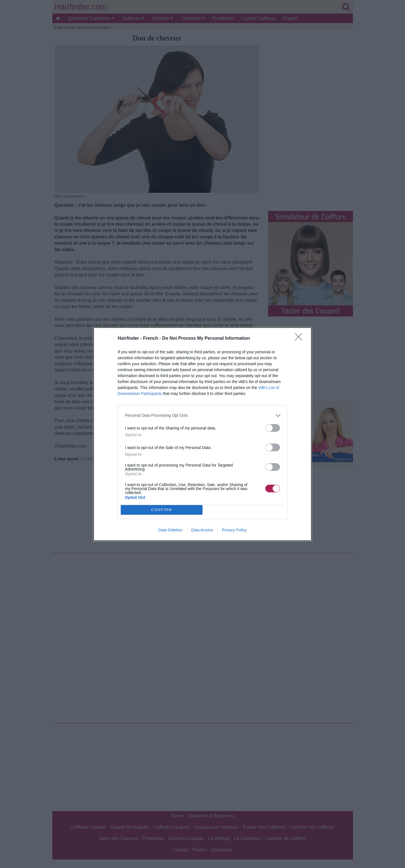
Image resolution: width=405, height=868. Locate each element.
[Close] (300, 339)
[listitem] (202, 415)
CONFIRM (162, 509)
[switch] (273, 428)
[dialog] (202, 434)
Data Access (202, 530)
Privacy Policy (234, 530)
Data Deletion (170, 530)
